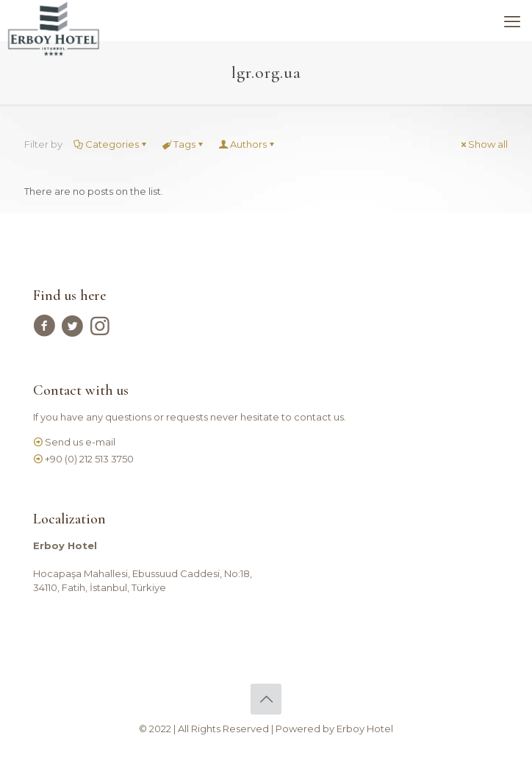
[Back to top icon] (266, 699)
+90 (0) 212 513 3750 (89, 459)
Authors (247, 144)
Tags (183, 144)
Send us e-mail (80, 442)
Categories (111, 144)
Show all (483, 144)
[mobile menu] (512, 22)
